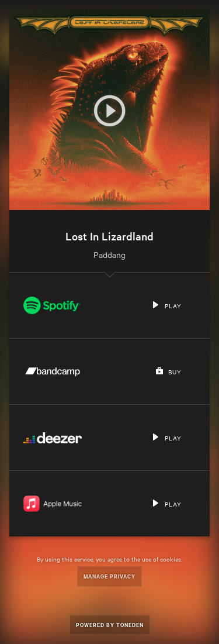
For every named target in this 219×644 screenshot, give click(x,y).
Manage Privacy (109, 576)
